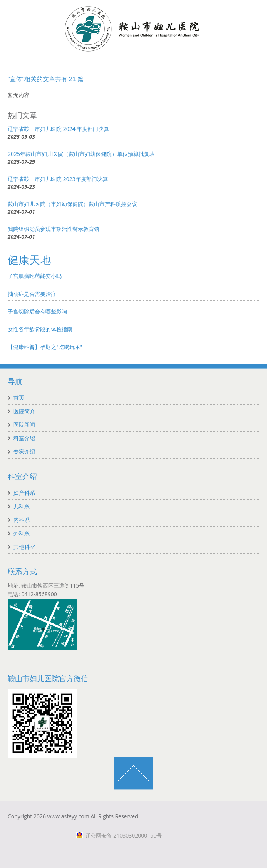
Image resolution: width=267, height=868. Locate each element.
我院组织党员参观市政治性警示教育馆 (54, 229)
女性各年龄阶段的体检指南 (40, 329)
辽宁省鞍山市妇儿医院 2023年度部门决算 (58, 179)
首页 (19, 398)
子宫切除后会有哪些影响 (37, 311)
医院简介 (24, 411)
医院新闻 (24, 425)
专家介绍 (24, 452)
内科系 (22, 520)
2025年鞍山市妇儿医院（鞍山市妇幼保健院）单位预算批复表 (81, 154)
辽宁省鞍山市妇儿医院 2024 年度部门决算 (58, 129)
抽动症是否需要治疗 (32, 294)
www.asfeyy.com (68, 816)
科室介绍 (24, 438)
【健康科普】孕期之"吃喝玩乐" (45, 347)
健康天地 (29, 260)
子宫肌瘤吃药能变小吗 (35, 276)
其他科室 (24, 547)
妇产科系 (24, 493)
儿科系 (22, 506)
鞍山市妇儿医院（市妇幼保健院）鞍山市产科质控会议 (72, 204)
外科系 (22, 533)
